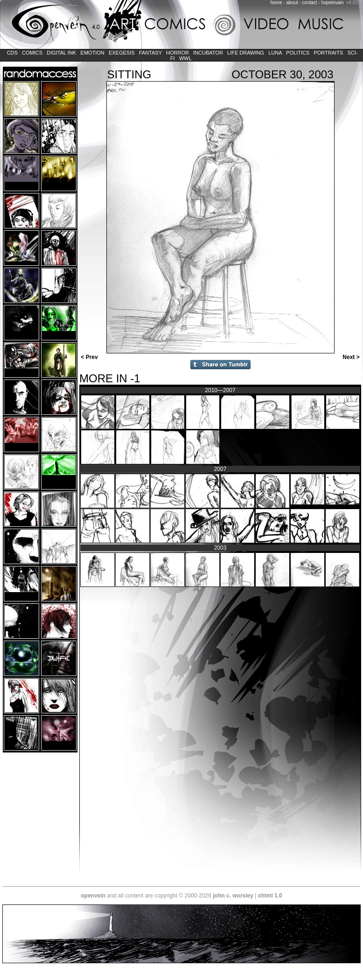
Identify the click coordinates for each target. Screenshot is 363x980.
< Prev (89, 357)
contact (309, 3)
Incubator (208, 53)
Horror (178, 53)
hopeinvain (332, 3)
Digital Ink (61, 53)
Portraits (328, 53)
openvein (93, 896)
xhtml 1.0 (270, 896)
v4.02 (352, 3)
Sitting (129, 74)
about (292, 3)
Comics (32, 53)
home (276, 3)
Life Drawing (246, 53)
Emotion (92, 53)
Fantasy (150, 53)
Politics (298, 53)
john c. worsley (233, 896)
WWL (185, 58)
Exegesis (122, 53)
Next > (352, 357)
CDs (12, 53)
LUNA (275, 53)
